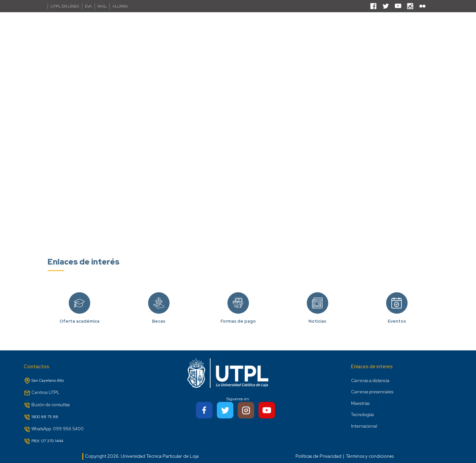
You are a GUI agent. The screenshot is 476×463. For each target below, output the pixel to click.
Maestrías (360, 403)
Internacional (364, 426)
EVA (88, 6)
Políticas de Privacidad (318, 456)
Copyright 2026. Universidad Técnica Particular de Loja (142, 456)
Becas (159, 312)
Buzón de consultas (51, 405)
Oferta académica (79, 312)
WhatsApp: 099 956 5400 (58, 429)
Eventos (397, 312)
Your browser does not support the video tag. (238, 131)
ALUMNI (120, 6)
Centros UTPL (45, 392)
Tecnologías (362, 415)
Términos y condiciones (370, 456)
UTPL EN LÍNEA (65, 6)
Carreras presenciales (372, 392)
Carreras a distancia (370, 381)
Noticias (317, 312)
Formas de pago (238, 312)
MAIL (102, 6)
